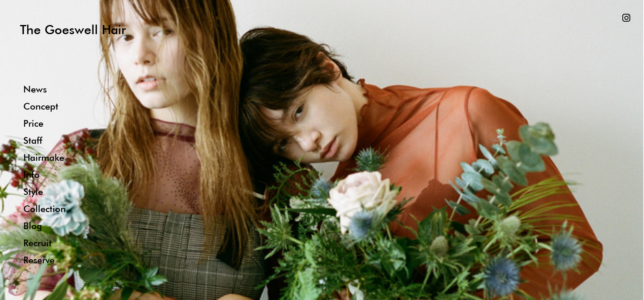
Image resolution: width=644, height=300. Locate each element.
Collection (45, 209)
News (35, 89)
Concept (41, 106)
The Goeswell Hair (73, 29)
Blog (33, 226)
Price (33, 123)
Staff (33, 140)
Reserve (39, 260)
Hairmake (44, 157)
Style (33, 191)
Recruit (38, 243)
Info (31, 174)
